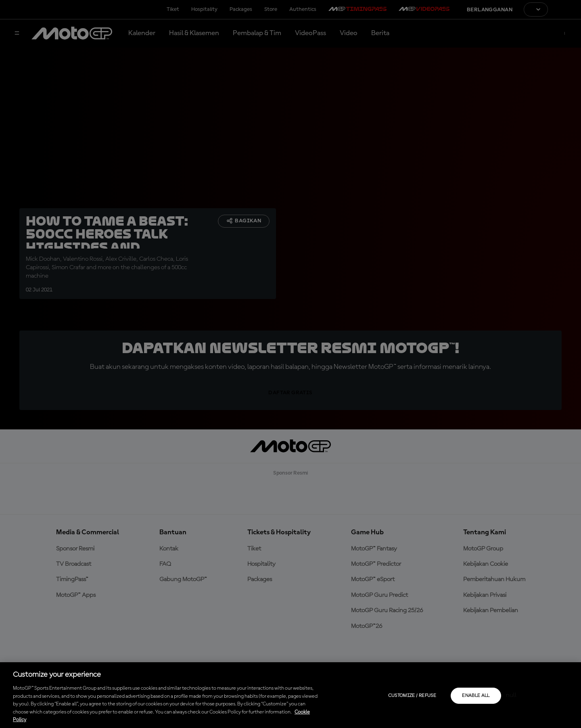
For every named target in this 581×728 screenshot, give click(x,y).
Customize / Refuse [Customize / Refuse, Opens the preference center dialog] (412, 696)
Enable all (476, 696)
